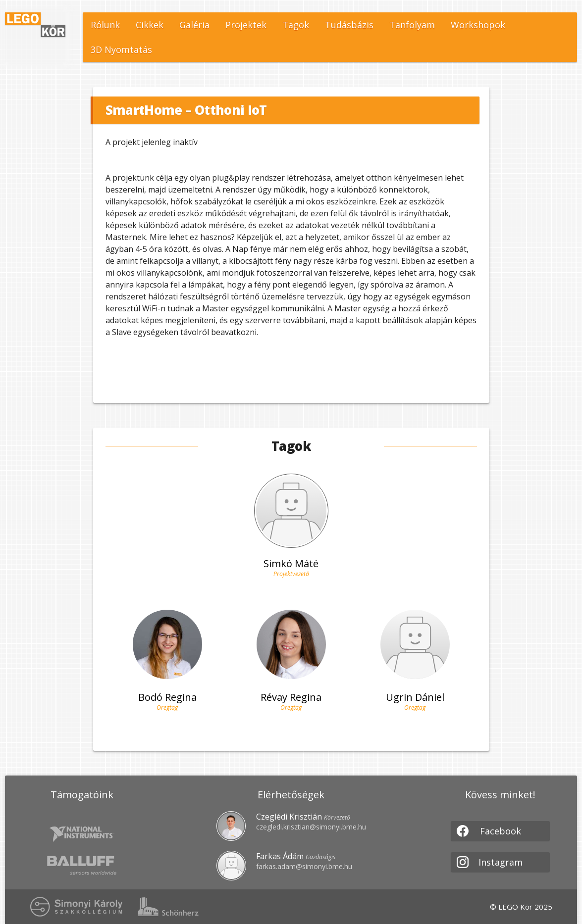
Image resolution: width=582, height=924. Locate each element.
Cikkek (150, 25)
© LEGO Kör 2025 (521, 907)
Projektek (246, 25)
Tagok (296, 25)
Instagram (490, 862)
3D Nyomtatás (121, 49)
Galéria (194, 25)
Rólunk (105, 25)
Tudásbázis (349, 25)
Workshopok (478, 25)
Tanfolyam (412, 25)
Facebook (489, 831)
